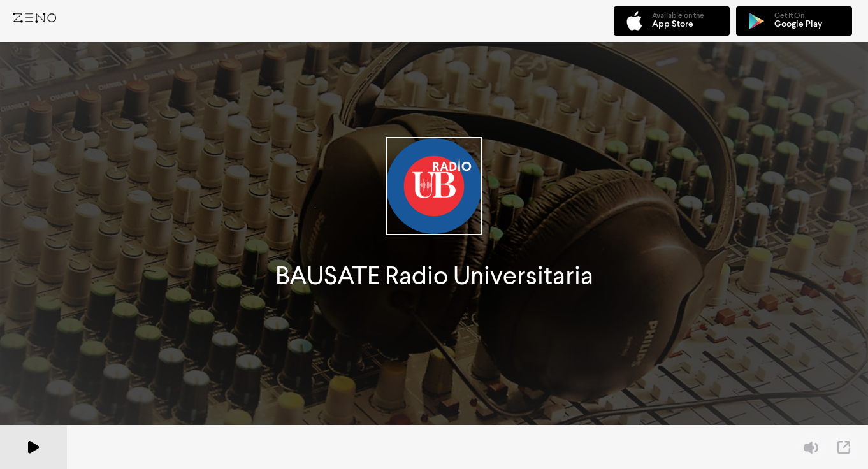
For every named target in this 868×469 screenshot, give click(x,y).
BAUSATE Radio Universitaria (434, 276)
